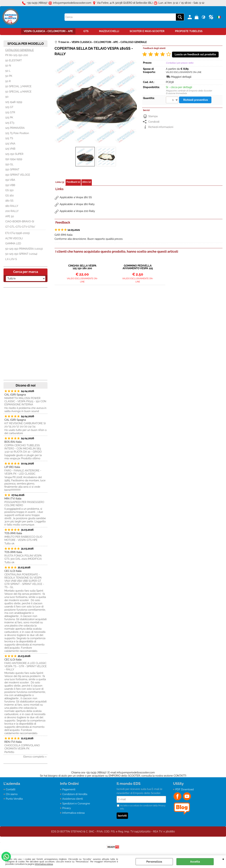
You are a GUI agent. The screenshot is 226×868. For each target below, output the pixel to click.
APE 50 (10, 216)
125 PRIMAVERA (15, 128)
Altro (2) (87, 182)
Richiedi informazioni (161, 127)
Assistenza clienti (73, 799)
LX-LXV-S (11, 259)
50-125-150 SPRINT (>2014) (21, 254)
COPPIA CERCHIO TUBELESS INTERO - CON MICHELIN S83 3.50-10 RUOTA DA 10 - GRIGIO (23, 449)
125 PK (9, 118)
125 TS (9, 138)
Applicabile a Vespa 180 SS (76, 197)
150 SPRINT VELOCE (18, 175)
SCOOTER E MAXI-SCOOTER (147, 31)
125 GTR (10, 112)
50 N (8, 66)
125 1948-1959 (14, 102)
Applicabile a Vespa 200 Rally (77, 211)
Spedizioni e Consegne (76, 804)
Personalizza (154, 862)
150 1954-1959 (14, 159)
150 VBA (10, 180)
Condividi (154, 122)
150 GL (9, 164)
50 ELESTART (14, 60)
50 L (8, 71)
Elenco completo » (35, 757)
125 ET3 (10, 123)
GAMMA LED (13, 243)
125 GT (9, 107)
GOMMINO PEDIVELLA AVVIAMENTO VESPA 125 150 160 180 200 (138, 267)
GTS (86, 31)
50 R (8, 81)
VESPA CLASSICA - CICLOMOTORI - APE (48, 31)
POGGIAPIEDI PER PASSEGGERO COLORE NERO (24, 504)
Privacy (67, 808)
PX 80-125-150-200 (17, 55)
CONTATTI (180, 776)
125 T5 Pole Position (17, 133)
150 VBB (10, 185)
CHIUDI (223, 859)
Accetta (195, 862)
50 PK (9, 76)
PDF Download (184, 789)
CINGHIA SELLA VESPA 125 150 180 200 (82, 267)
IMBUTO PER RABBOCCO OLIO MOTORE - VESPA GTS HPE (23, 538)
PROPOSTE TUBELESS (189, 31)
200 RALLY (12, 211)
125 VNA (10, 144)
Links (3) (60, 182)
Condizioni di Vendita (75, 794)
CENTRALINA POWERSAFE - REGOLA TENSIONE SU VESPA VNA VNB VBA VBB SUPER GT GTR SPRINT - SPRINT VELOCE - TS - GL (24, 581)
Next (135, 101)
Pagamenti (69, 789)
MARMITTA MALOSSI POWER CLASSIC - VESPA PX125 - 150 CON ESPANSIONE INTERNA (25, 401)
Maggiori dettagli (181, 77)
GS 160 (9, 196)
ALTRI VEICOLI (14, 238)
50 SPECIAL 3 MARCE (18, 86)
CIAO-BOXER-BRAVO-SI (20, 221)
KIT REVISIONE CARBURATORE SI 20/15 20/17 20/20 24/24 (25, 425)
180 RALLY (12, 206)
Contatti (11, 789)
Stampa (153, 116)
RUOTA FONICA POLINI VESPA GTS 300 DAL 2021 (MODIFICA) (23, 557)
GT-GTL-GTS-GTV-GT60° (20, 227)
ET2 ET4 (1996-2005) (17, 233)
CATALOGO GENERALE (20, 50)
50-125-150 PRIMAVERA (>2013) (24, 249)
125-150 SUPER (14, 154)
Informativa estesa (44, 864)
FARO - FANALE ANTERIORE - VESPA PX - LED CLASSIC (23, 472)
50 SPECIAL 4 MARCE (18, 92)
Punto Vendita (14, 799)
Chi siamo (12, 794)
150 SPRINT (12, 169)
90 (7, 97)
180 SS (9, 201)
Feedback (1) (73, 182)
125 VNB (10, 149)
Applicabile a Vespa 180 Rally (77, 204)
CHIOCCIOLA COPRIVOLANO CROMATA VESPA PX (22, 747)
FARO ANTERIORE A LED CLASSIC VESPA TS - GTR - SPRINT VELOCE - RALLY (26, 666)
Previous (57, 101)
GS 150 (9, 190)
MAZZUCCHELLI (109, 31)
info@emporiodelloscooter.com (136, 773)
